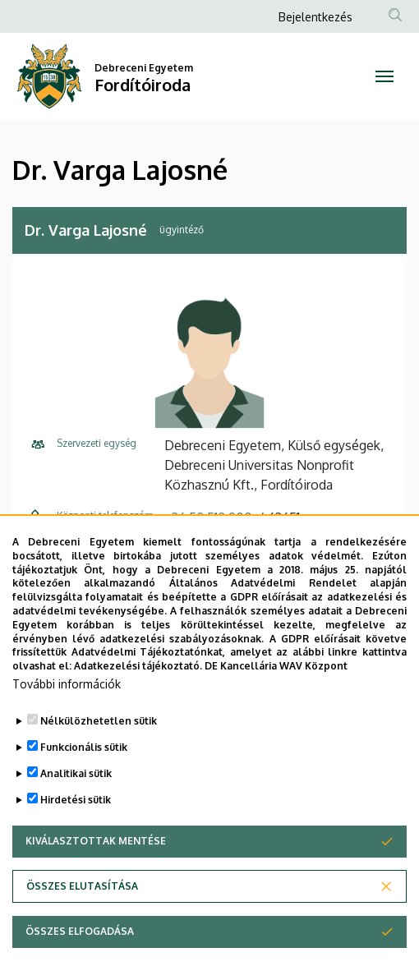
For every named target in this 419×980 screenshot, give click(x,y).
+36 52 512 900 (208, 518)
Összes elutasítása (82, 916)
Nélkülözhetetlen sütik (99, 751)
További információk (67, 714)
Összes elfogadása (80, 962)
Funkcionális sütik (84, 778)
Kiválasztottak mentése (96, 871)
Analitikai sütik (76, 804)
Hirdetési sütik (76, 830)
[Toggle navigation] (384, 76)
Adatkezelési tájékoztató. (138, 696)
